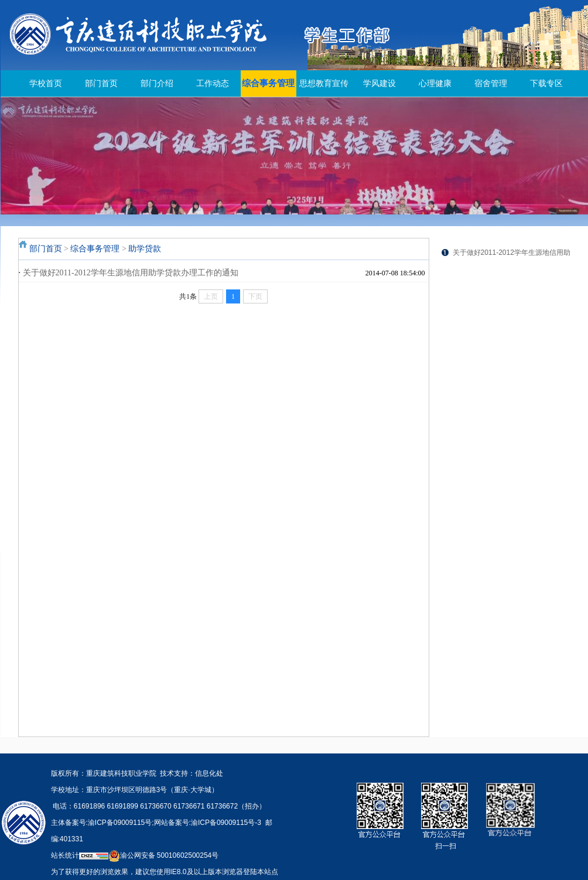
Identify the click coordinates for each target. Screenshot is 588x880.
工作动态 (213, 83)
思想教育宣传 (324, 83)
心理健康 (435, 83)
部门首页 (101, 83)
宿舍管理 (491, 83)
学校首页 (46, 83)
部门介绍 (157, 83)
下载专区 (546, 83)
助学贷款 (145, 249)
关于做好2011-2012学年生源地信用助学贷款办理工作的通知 (131, 273)
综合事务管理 (268, 83)
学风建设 (380, 83)
